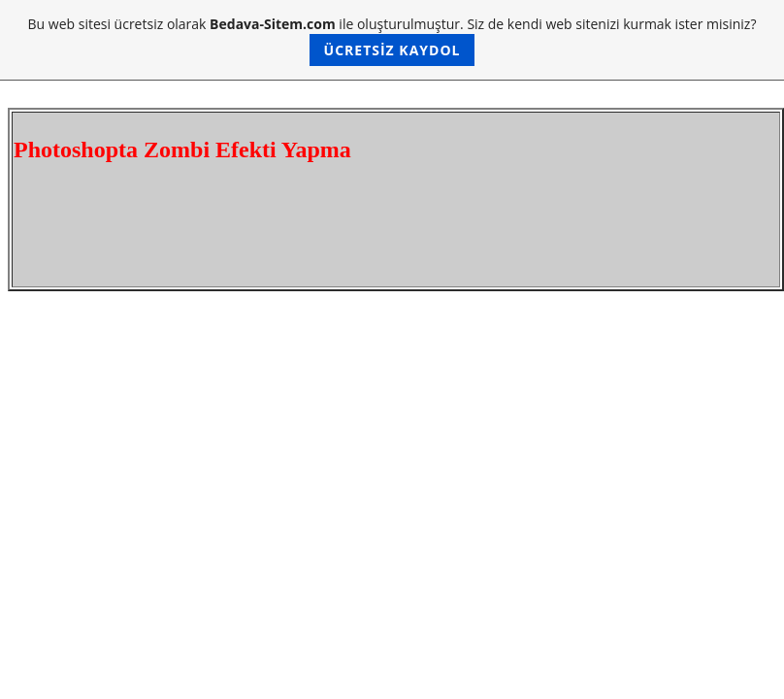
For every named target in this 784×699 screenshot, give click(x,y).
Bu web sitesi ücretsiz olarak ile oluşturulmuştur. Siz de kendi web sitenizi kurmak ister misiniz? (392, 40)
